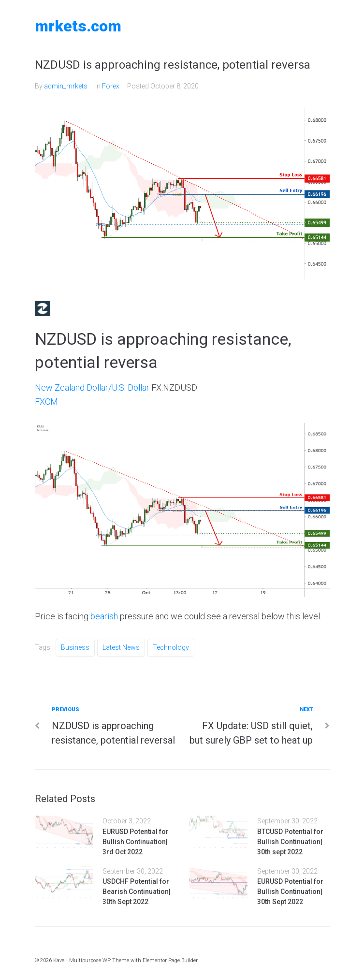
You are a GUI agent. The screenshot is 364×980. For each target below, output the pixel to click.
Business (75, 647)
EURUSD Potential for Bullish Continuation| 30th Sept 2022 (290, 892)
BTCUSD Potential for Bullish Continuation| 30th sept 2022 (290, 842)
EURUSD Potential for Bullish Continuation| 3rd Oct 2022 (136, 842)
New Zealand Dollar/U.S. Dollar (92, 388)
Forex (111, 86)
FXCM (46, 402)
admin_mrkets (66, 86)
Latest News (121, 647)
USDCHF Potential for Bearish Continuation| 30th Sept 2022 (137, 892)
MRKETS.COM (78, 26)
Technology (171, 647)
